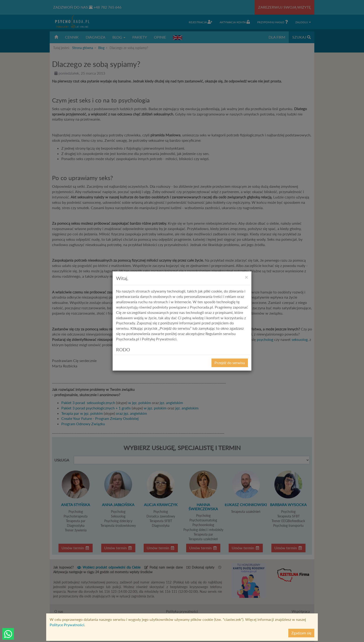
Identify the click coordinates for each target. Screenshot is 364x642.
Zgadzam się (301, 633)
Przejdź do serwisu (230, 363)
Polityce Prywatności (67, 625)
